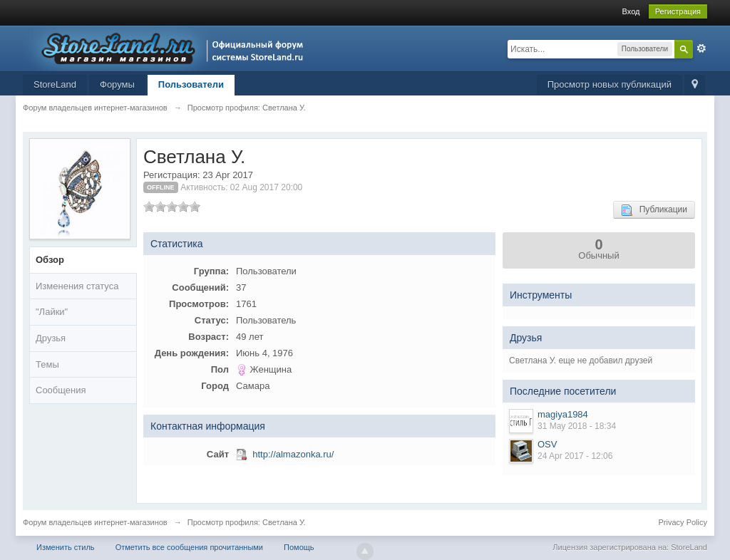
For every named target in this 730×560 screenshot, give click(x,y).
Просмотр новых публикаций (610, 84)
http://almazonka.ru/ (293, 454)
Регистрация (678, 11)
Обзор (50, 260)
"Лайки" (52, 312)
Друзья (51, 338)
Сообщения (61, 390)
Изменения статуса (77, 286)
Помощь (299, 547)
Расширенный (701, 48)
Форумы (117, 84)
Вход (631, 11)
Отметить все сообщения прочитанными (189, 547)
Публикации (654, 210)
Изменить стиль (66, 547)
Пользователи (191, 84)
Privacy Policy (683, 522)
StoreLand (55, 84)
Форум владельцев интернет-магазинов (95, 522)
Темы (47, 364)
